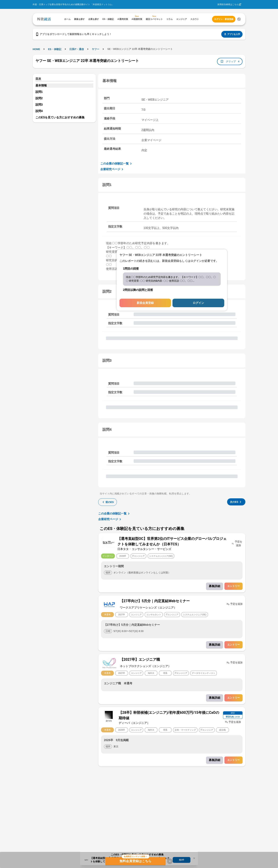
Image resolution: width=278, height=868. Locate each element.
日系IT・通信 (77, 49)
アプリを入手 (232, 34)
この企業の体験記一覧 (117, 164)
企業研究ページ (112, 169)
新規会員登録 (145, 303)
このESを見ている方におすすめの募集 (60, 117)
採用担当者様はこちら (228, 4)
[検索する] (239, 19)
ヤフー (96, 49)
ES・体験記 (55, 49)
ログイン (198, 303)
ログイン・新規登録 (224, 19)
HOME (36, 49)
